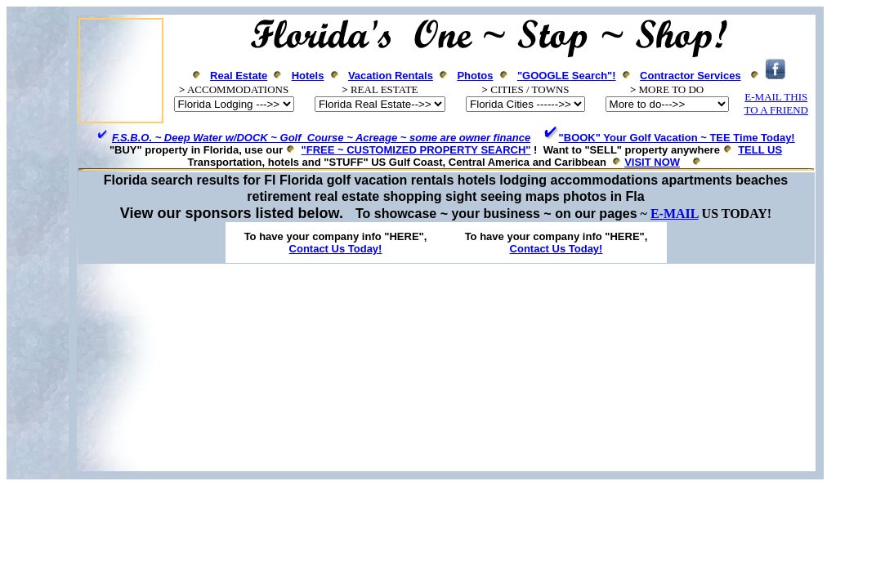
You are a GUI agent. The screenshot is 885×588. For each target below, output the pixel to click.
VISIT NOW (652, 162)
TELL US (760, 150)
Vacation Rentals (391, 76)
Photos (475, 76)
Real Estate (239, 76)
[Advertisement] (442, 367)
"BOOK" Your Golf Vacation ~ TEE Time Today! (677, 138)
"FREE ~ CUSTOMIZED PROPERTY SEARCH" (416, 150)
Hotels (308, 76)
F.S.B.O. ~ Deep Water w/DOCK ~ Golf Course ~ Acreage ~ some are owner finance (321, 138)
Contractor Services (691, 76)
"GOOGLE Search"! (567, 76)
